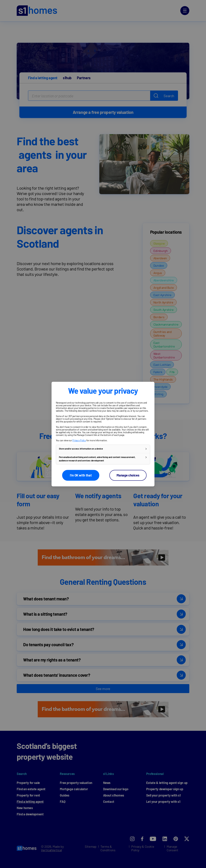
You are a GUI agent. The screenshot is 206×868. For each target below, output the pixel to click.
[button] (103, 449)
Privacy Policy (79, 440)
